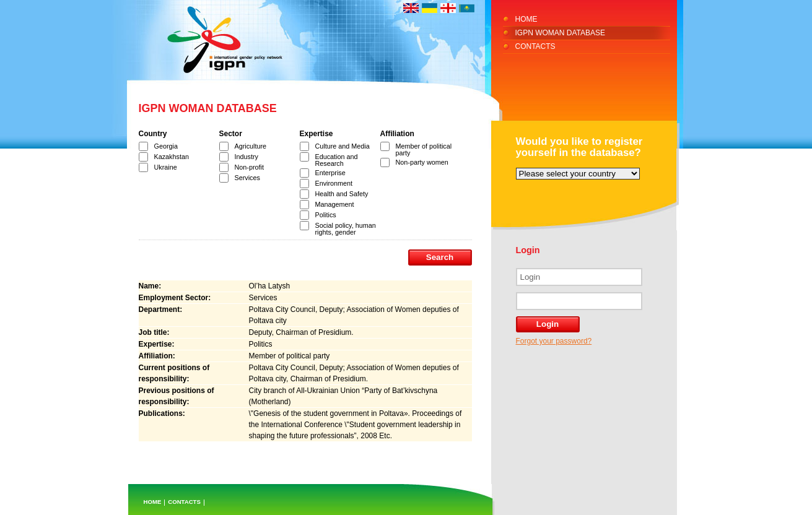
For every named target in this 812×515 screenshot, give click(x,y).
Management (335, 204)
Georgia (166, 146)
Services (247, 178)
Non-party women (422, 162)
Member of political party (424, 149)
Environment (334, 183)
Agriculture (251, 146)
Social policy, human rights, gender (346, 229)
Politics (326, 215)
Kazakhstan (172, 157)
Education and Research (337, 160)
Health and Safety (342, 194)
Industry (247, 157)
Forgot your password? (554, 341)
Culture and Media (343, 146)
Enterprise (330, 173)
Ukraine (166, 167)
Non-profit (249, 167)
